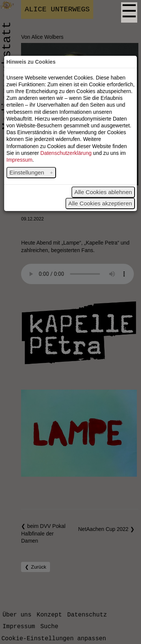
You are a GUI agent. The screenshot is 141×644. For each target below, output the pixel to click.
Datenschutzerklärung (66, 153)
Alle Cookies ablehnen (103, 192)
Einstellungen (28, 172)
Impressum (19, 160)
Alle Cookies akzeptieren (100, 203)
